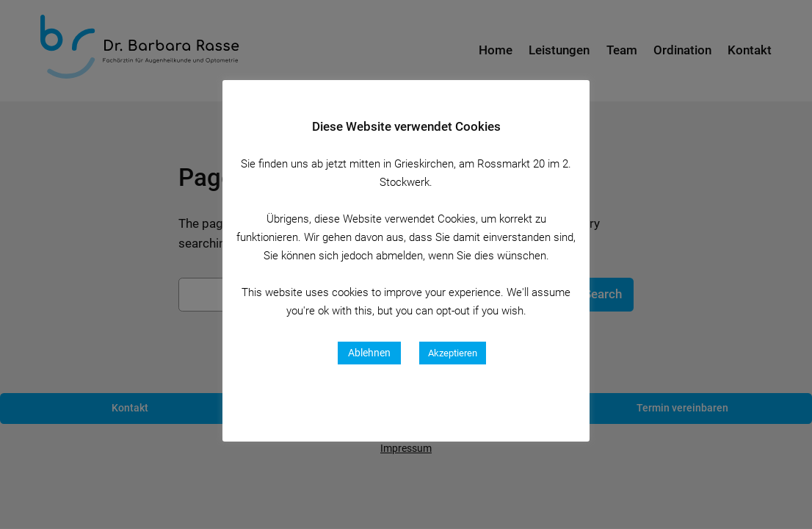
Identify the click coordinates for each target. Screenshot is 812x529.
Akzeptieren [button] (453, 353)
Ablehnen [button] (369, 353)
